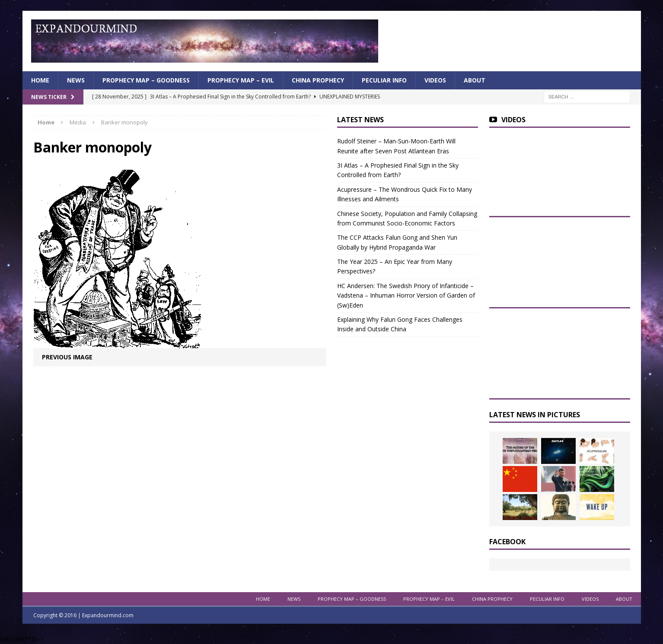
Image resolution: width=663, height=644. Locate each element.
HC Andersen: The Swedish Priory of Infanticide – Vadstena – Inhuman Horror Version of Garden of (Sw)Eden (406, 295)
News (76, 80)
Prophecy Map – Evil (241, 80)
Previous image (67, 357)
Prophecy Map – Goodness (146, 80)
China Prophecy (318, 80)
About (475, 80)
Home (40, 80)
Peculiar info (384, 80)
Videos (435, 80)
